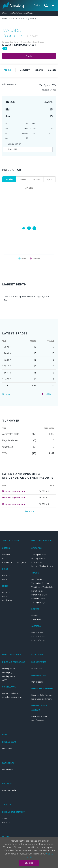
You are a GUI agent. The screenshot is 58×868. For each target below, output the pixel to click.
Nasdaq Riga (8, 673)
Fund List (6, 593)
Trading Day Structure (40, 583)
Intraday (9, 179)
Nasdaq (13, 5)
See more (7, 394)
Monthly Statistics (39, 559)
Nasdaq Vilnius (9, 676)
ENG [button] (36, 5)
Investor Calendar (38, 599)
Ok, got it (29, 863)
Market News (8, 770)
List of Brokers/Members (42, 699)
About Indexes (37, 620)
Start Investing (37, 682)
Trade (29, 56)
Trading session (13, 144)
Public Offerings (38, 640)
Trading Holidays (38, 603)
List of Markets (38, 579)
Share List (6, 555)
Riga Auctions (37, 633)
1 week (23, 179)
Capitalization (37, 562)
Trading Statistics (39, 555)
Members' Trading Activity (42, 566)
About (5, 819)
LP (5, 48)
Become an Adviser (39, 717)
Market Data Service (39, 595)
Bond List (6, 576)
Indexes (34, 616)
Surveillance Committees (12, 697)
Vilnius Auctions (38, 637)
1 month (36, 179)
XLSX (48, 394)
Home (5, 13)
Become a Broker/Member (42, 695)
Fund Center (7, 600)
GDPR (5, 680)
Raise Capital (37, 669)
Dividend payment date (14, 491)
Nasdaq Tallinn (9, 669)
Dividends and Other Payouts (14, 562)
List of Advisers (38, 720)
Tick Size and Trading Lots (42, 587)
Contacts (6, 823)
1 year (49, 179)
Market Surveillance (10, 693)
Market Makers (37, 591)
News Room (7, 749)
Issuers (5, 559)
